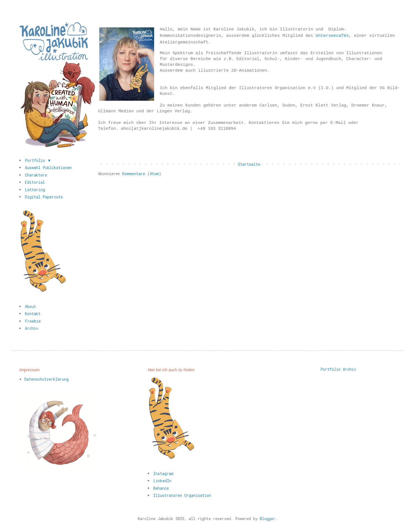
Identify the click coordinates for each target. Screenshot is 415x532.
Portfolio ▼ (38, 160)
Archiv (32, 328)
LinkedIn (162, 481)
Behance (161, 488)
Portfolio (330, 369)
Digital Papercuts (44, 197)
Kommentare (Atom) (142, 174)
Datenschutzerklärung (46, 379)
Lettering (35, 190)
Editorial (35, 182)
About (30, 306)
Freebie (33, 321)
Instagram (163, 473)
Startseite (249, 164)
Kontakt (33, 314)
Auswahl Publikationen (48, 168)
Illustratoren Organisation (182, 495)
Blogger (268, 519)
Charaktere (36, 175)
